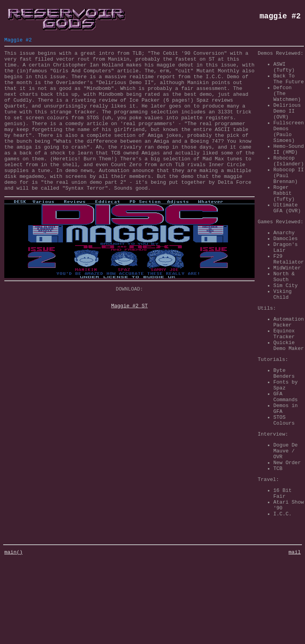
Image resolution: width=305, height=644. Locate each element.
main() (13, 636)
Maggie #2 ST (129, 338)
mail (295, 636)
